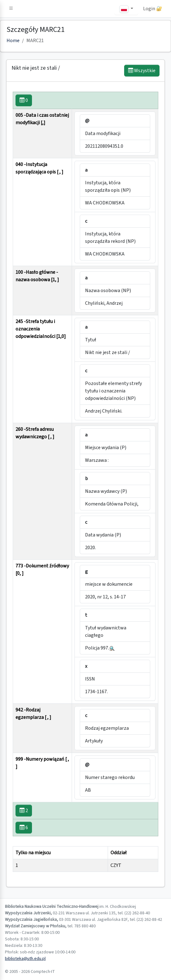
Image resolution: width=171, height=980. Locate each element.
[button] (11, 9)
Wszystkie (142, 71)
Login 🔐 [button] (153, 9)
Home (13, 41)
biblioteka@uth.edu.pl (25, 959)
